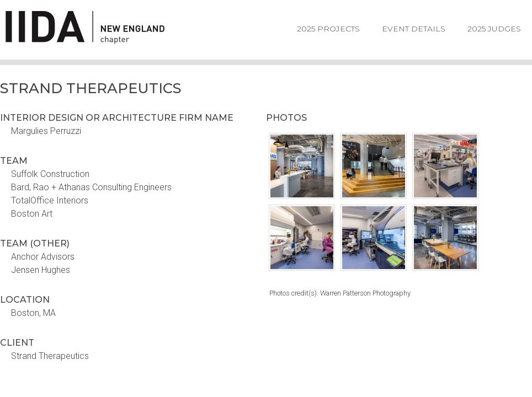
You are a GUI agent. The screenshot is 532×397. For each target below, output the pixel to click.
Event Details (414, 29)
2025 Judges (494, 29)
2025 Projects (328, 29)
